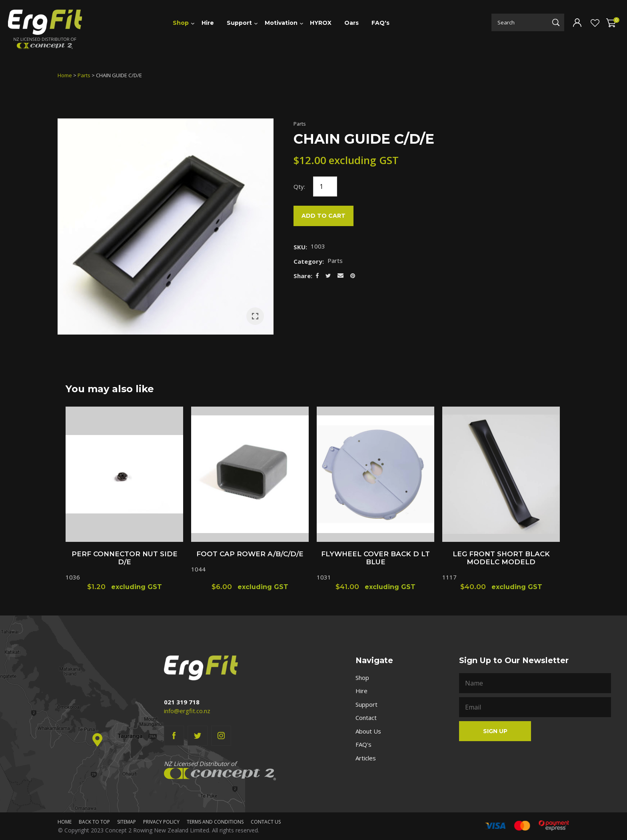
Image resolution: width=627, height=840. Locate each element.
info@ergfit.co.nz (187, 711)
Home (65, 75)
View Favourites (594, 24)
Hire (208, 23)
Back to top (94, 822)
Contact (366, 718)
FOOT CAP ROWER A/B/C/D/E (250, 554)
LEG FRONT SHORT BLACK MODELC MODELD (501, 558)
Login (577, 22)
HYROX (321, 23)
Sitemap (127, 822)
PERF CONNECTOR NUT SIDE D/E (125, 558)
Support (239, 23)
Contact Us (266, 822)
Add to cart (323, 216)
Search (556, 22)
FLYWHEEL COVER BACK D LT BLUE (375, 558)
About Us (368, 731)
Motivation (281, 23)
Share (302, 276)
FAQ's (380, 23)
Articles (366, 758)
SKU (300, 247)
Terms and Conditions (215, 822)
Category (308, 261)
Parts (84, 75)
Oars (351, 23)
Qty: (299, 186)
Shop (181, 23)
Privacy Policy (161, 822)
